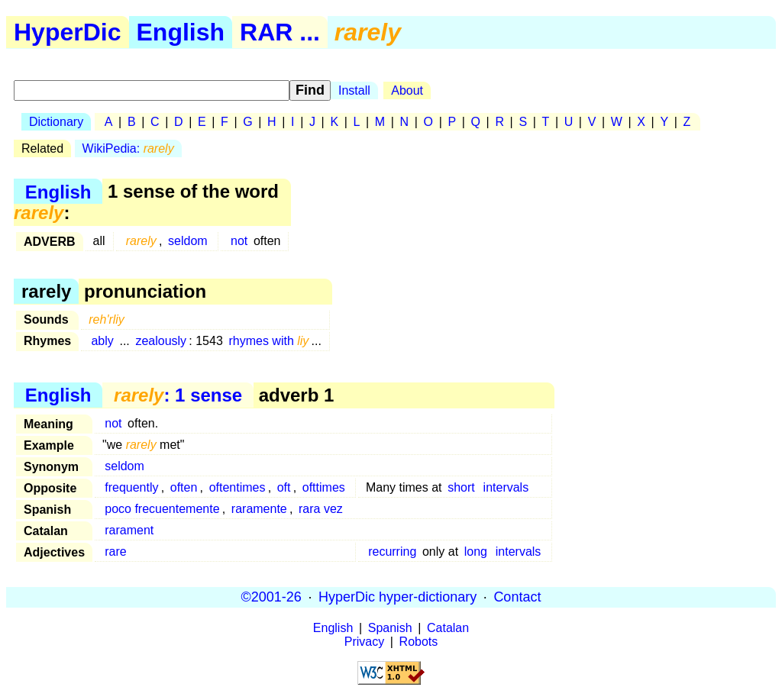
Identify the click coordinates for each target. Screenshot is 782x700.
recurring (392, 552)
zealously (161, 341)
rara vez (321, 509)
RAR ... (280, 32)
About (407, 90)
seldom (188, 241)
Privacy (364, 642)
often (184, 487)
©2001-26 (271, 597)
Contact (517, 597)
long (476, 552)
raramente (259, 509)
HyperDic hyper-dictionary (397, 597)
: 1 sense (178, 395)
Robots (419, 642)
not (239, 241)
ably (102, 341)
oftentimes (238, 487)
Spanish (390, 628)
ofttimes (324, 487)
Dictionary (56, 122)
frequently (131, 487)
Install (354, 90)
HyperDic (68, 32)
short (461, 487)
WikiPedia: (128, 148)
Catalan (448, 628)
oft (284, 487)
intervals (506, 487)
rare (115, 552)
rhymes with (268, 341)
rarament (129, 530)
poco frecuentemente (162, 509)
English (181, 32)
